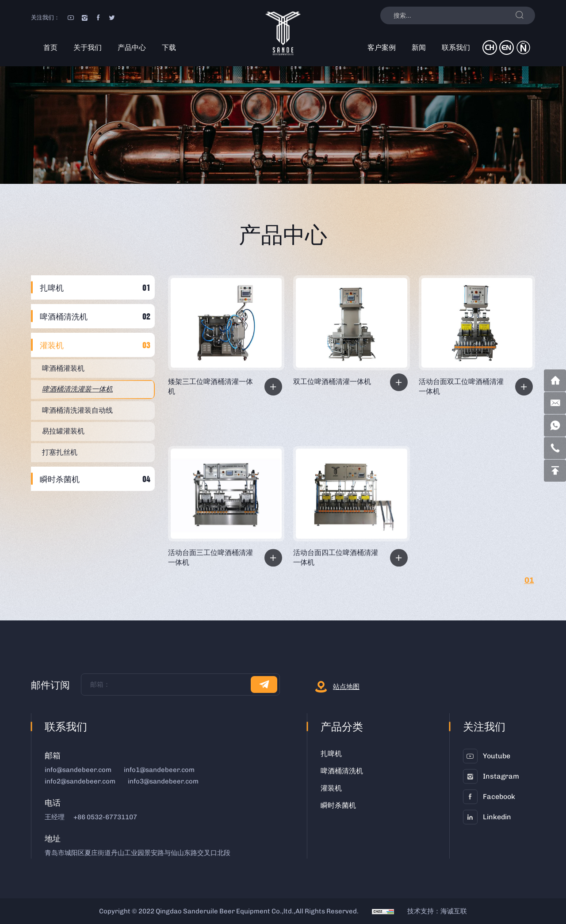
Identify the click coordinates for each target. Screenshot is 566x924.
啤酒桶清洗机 (64, 316)
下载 (169, 48)
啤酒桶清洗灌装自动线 (77, 410)
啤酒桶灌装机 (63, 368)
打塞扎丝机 (60, 452)
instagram (501, 776)
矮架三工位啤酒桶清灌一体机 (210, 386)
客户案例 (382, 48)
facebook (499, 797)
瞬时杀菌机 (60, 479)
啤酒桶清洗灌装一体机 (77, 389)
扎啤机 (52, 287)
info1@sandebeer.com (159, 770)
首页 (50, 48)
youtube (497, 756)
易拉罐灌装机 (63, 431)
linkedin (497, 817)
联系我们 (456, 48)
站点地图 (346, 687)
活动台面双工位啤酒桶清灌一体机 (461, 386)
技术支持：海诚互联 (437, 911)
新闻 (419, 48)
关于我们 (88, 48)
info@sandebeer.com (78, 770)
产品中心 (132, 48)
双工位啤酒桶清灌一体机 (332, 382)
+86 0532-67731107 (105, 817)
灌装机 (52, 345)
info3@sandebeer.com (163, 781)
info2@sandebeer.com (80, 781)
